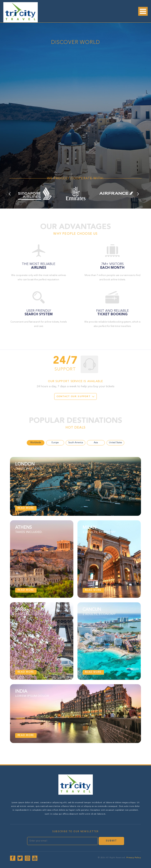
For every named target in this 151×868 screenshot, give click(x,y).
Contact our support (74, 397)
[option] (35, 194)
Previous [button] (14, 197)
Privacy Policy (134, 858)
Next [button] (140, 197)
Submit (111, 841)
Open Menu (143, 11)
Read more (26, 508)
